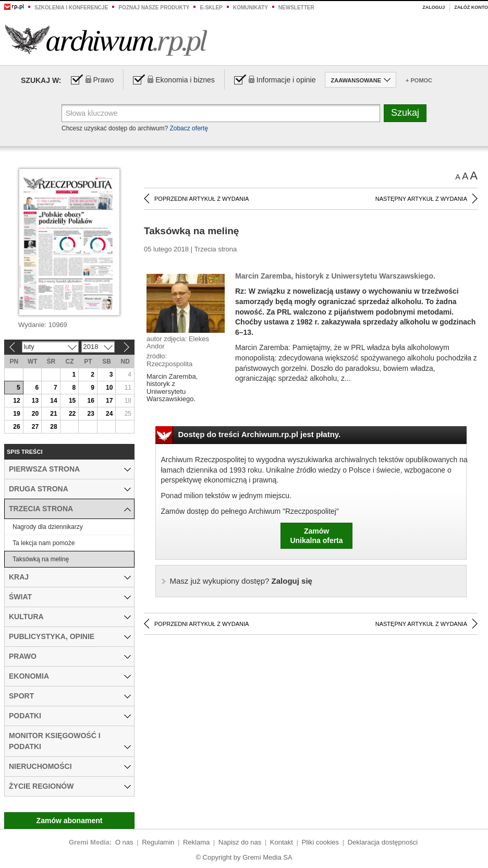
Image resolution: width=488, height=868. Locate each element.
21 (53, 414)
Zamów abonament (70, 821)
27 (35, 427)
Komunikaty (251, 8)
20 (35, 414)
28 (53, 427)
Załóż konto (471, 7)
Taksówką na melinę (41, 559)
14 (53, 401)
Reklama (196, 842)
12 (16, 401)
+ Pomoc (419, 80)
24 (109, 414)
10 (109, 388)
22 (72, 414)
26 (16, 427)
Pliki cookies (321, 842)
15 (72, 401)
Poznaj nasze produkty (154, 8)
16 (90, 401)
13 (35, 401)
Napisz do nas (240, 842)
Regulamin (158, 842)
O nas (124, 842)
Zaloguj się (241, 581)
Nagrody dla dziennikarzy (48, 527)
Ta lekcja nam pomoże (44, 543)
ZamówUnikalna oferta (316, 536)
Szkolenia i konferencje (71, 8)
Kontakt (282, 842)
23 (90, 414)
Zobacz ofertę (188, 128)
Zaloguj (434, 7)
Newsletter (296, 8)
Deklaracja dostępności (383, 842)
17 (109, 401)
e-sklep (211, 8)
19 (16, 414)
